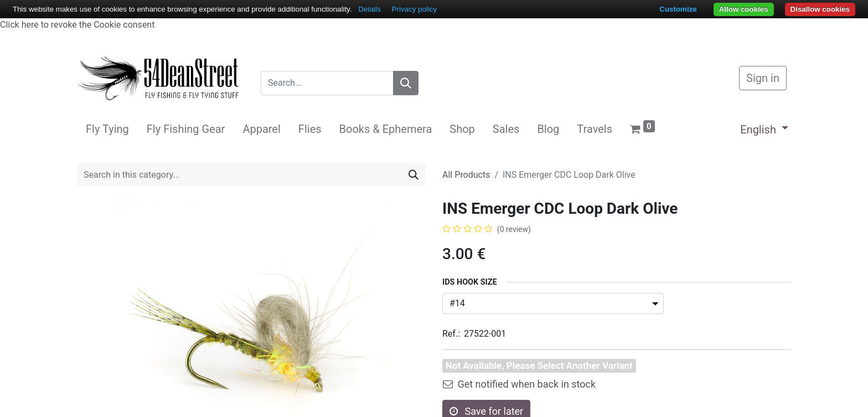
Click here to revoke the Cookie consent (77, 25)
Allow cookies (744, 9)
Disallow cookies (820, 9)
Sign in (763, 78)
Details (370, 9)
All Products (466, 175)
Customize (678, 9)
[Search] (406, 83)
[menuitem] (107, 129)
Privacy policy (414, 9)
